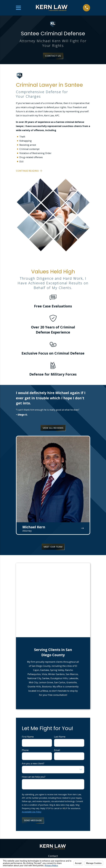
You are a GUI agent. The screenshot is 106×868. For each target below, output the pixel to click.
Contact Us (53, 56)
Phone (25, 676)
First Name (28, 663)
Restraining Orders (53, 837)
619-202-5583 (53, 785)
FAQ (53, 842)
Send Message (33, 746)
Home (53, 827)
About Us (53, 832)
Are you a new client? (33, 689)
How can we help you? (34, 703)
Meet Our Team (53, 547)
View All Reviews (53, 428)
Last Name (60, 663)
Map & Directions (53, 812)
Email (57, 676)
